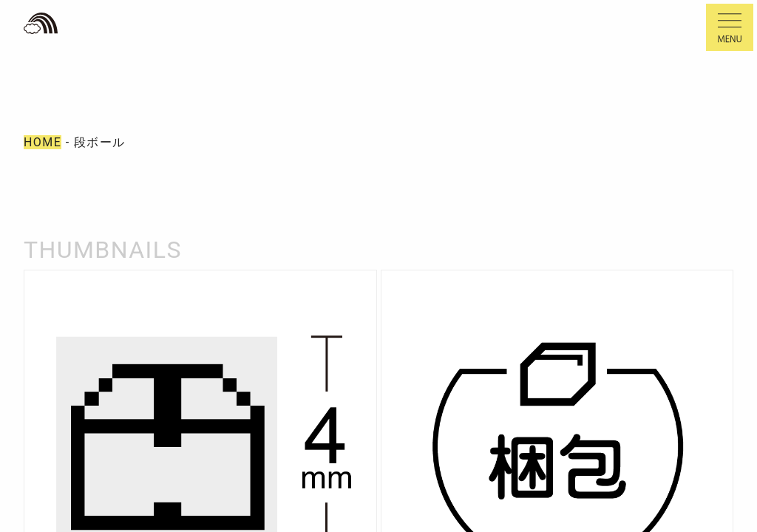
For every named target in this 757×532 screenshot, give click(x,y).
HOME (43, 142)
